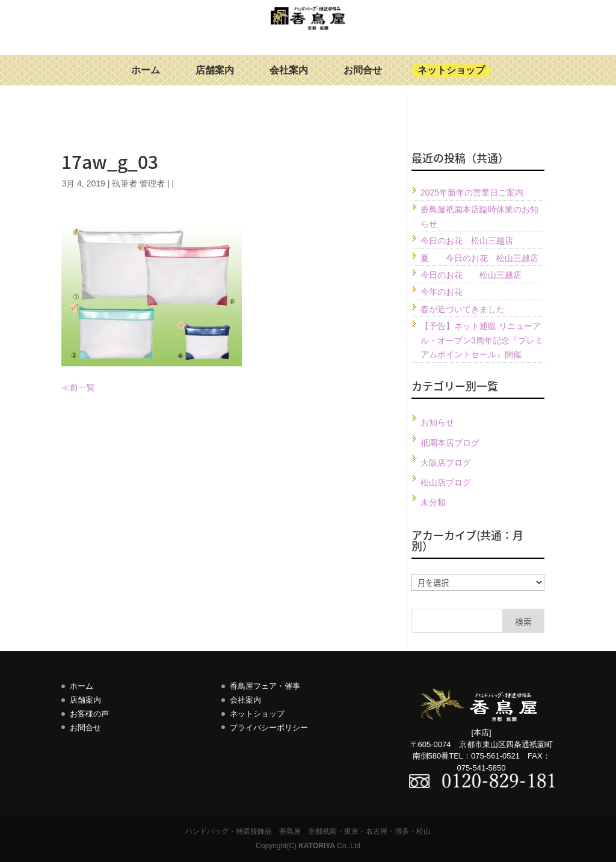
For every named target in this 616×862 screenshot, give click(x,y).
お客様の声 (89, 714)
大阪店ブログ (446, 463)
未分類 (433, 502)
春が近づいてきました (463, 309)
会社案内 (289, 79)
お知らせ (437, 422)
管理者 (152, 183)
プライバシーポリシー (269, 728)
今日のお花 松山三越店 (467, 241)
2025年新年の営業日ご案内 (472, 192)
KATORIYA (316, 846)
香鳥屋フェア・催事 (265, 686)
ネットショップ (451, 79)
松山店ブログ (446, 482)
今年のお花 (442, 292)
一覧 (87, 387)
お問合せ (363, 79)
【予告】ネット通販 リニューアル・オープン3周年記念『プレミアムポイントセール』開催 (482, 340)
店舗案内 (215, 79)
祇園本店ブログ (450, 443)
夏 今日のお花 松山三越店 (479, 258)
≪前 (70, 387)
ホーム (146, 79)
